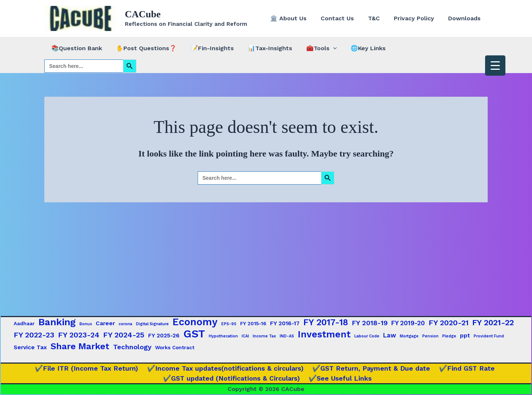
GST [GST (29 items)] (194, 334)
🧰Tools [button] (312, 48)
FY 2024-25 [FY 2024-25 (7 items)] (124, 335)
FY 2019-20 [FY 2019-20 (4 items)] (408, 323)
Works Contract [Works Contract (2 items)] (175, 347)
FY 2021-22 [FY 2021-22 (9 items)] (493, 322)
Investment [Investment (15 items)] (324, 334)
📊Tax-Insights (262, 48)
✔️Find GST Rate (463, 368)
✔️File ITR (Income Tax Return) (89, 368)
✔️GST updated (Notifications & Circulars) (233, 378)
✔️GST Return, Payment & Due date (370, 368)
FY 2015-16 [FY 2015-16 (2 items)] (253, 323)
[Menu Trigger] (495, 66)
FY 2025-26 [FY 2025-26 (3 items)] (164, 336)
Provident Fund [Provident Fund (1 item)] (489, 336)
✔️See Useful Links (340, 378)
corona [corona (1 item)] (125, 324)
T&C (379, 18)
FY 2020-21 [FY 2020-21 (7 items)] (449, 323)
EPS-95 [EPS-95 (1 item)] (229, 324)
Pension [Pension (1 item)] (430, 336)
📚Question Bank (76, 48)
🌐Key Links (356, 48)
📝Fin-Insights (207, 48)
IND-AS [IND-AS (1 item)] (287, 336)
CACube (143, 14)
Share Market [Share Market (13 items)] (80, 346)
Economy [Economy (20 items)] (195, 322)
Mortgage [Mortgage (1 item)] (409, 336)
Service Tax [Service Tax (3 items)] (30, 347)
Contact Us (345, 18)
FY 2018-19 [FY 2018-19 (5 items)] (370, 323)
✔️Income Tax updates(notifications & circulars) (226, 368)
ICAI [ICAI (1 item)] (245, 336)
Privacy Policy (417, 18)
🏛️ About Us (298, 18)
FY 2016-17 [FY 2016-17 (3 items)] (285, 323)
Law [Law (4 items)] (390, 335)
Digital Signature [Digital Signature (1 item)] (152, 324)
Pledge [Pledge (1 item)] (449, 336)
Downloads (465, 18)
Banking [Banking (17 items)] (57, 322)
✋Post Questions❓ (143, 48)
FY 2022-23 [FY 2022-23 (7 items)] (34, 335)
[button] (323, 48)
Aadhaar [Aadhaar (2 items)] (24, 323)
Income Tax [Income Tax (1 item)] (264, 336)
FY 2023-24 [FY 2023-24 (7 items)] (79, 335)
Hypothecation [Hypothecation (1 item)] (223, 336)
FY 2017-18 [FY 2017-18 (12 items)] (326, 322)
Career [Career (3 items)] (105, 323)
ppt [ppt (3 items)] (465, 336)
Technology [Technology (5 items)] (132, 347)
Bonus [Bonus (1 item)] (86, 324)
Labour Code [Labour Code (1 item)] (367, 336)
